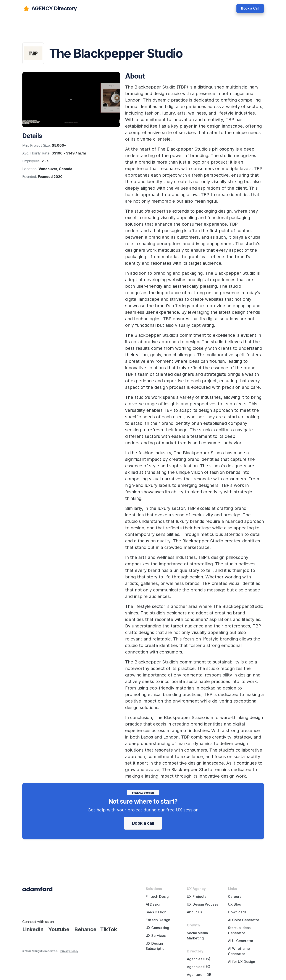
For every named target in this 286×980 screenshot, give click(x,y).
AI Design (154, 904)
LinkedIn (33, 929)
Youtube (59, 929)
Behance (85, 929)
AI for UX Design (242, 962)
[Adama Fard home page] (37, 889)
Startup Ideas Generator (239, 930)
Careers (235, 897)
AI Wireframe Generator (239, 951)
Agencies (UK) (199, 967)
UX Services (156, 936)
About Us (194, 912)
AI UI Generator (241, 941)
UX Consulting (157, 928)
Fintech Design (158, 897)
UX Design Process (202, 904)
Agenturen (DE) (200, 975)
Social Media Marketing (197, 936)
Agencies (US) (199, 959)
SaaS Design (156, 912)
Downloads (237, 912)
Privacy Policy (69, 951)
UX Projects (197, 897)
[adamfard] (49, 8)
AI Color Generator (244, 920)
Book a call (143, 823)
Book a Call (250, 8)
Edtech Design (158, 920)
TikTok (109, 929)
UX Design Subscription (156, 946)
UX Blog (235, 904)
